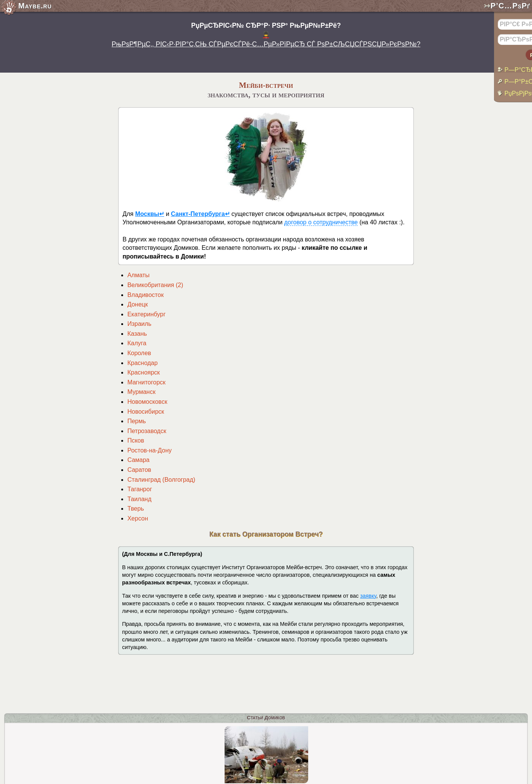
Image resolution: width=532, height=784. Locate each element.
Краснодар (142, 363)
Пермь (137, 421)
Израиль (139, 324)
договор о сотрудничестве (321, 222)
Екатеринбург (146, 314)
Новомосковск (147, 402)
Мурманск (141, 392)
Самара (138, 460)
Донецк (138, 304)
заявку (368, 596)
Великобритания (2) (155, 285)
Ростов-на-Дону (150, 450)
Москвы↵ (150, 214)
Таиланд (139, 499)
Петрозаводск (147, 431)
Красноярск (143, 372)
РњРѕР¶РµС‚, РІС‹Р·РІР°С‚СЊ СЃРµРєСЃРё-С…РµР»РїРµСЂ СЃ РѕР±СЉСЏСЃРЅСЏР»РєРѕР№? (266, 44)
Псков (136, 440)
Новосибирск (146, 412)
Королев (139, 353)
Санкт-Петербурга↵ (200, 214)
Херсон (138, 518)
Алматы (138, 275)
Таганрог (140, 489)
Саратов (139, 470)
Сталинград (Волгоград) (161, 480)
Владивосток (145, 295)
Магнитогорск (146, 382)
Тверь (136, 509)
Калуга (137, 343)
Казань (137, 334)
